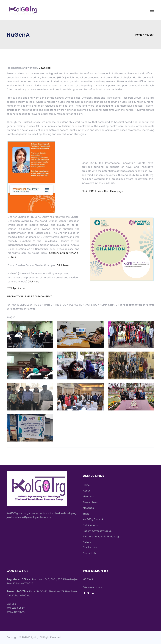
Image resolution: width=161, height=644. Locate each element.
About (86, 491)
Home (86, 485)
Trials (86, 514)
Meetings (88, 508)
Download (45, 68)
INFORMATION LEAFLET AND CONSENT (29, 296)
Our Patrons (90, 547)
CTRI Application (16, 288)
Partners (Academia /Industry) (101, 537)
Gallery (87, 542)
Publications (90, 525)
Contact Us (89, 553)
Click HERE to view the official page (102, 191)
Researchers (90, 502)
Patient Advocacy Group (97, 531)
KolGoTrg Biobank (93, 519)
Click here (63, 265)
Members (88, 496)
